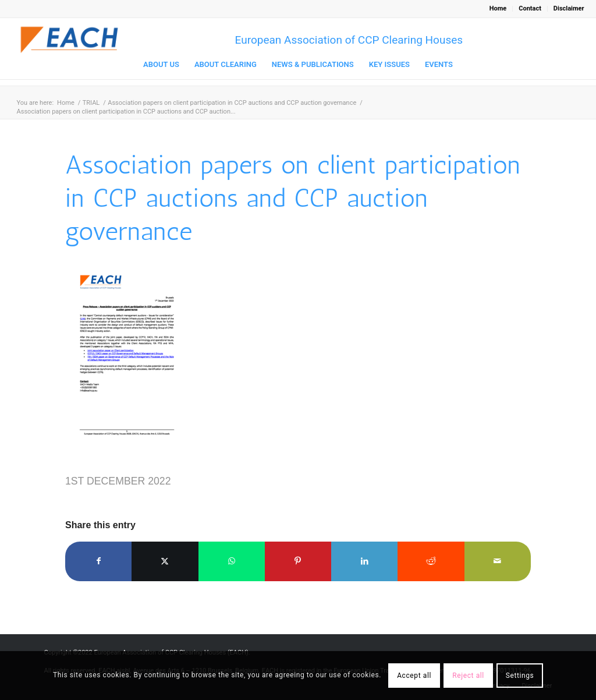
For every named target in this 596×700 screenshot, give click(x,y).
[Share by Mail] (498, 561)
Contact (530, 8)
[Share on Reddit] (431, 561)
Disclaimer (569, 8)
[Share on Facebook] (98, 561)
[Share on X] (165, 561)
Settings (520, 676)
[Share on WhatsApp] (232, 561)
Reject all (468, 676)
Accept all (414, 676)
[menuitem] (498, 9)
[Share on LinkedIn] (364, 561)
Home (498, 8)
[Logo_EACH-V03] (70, 40)
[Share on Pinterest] (298, 561)
